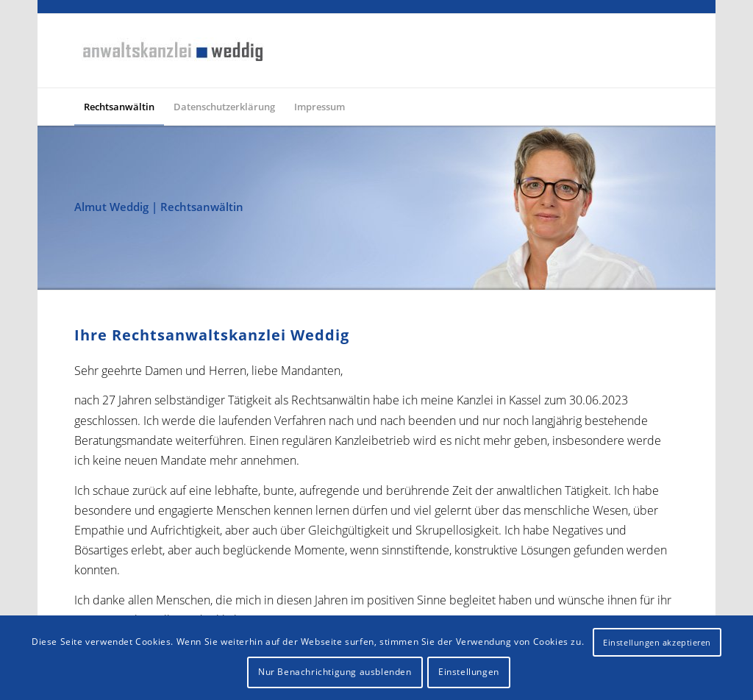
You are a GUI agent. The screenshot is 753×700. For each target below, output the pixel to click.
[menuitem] (119, 107)
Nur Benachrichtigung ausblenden (335, 672)
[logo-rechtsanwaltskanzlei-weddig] (171, 51)
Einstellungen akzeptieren (657, 642)
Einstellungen (469, 672)
